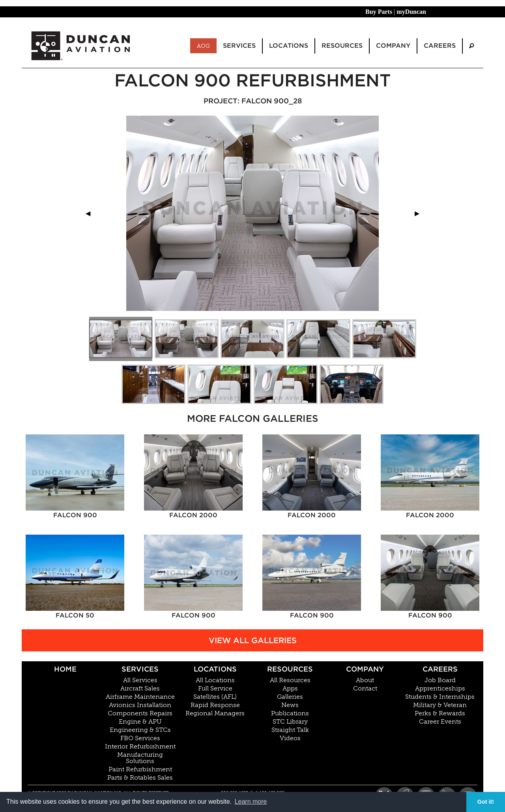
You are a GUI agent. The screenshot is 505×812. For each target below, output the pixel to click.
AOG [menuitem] (203, 46)
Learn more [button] (251, 802)
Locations (215, 669)
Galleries (290, 697)
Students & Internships (440, 697)
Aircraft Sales (140, 689)
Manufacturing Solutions (140, 758)
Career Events (440, 722)
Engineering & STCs (140, 730)
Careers (440, 669)
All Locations (215, 680)
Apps (290, 689)
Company (365, 669)
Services (140, 669)
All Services (140, 680)
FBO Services (140, 738)
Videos (290, 738)
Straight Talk (290, 730)
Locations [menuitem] (289, 46)
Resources (290, 669)
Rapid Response (215, 705)
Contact (365, 689)
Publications (290, 713)
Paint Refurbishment (140, 769)
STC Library (290, 722)
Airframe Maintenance (140, 697)
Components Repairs (140, 713)
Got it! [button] (486, 802)
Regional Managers (215, 713)
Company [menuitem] (393, 46)
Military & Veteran (440, 705)
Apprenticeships (440, 689)
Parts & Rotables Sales (140, 778)
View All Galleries (253, 640)
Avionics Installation (140, 705)
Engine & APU (140, 722)
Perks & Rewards (440, 713)
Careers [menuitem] (440, 46)
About (365, 680)
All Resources (290, 680)
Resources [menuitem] (342, 46)
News (290, 705)
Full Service (215, 689)
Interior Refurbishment (140, 747)
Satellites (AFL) (215, 697)
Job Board (440, 680)
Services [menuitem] (239, 46)
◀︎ (91, 213)
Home (65, 669)
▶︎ (420, 213)
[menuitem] (471, 46)
